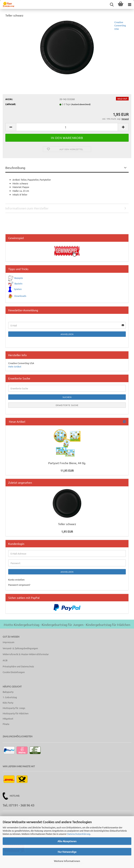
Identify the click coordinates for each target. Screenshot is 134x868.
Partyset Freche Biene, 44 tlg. (67, 463)
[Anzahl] (67, 127)
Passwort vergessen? (19, 585)
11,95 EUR (67, 470)
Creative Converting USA (120, 25)
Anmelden (67, 334)
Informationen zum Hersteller (27, 208)
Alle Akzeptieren (67, 841)
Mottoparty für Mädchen (16, 713)
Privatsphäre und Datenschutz (18, 666)
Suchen (67, 397)
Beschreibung (15, 168)
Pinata (6, 724)
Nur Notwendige (67, 852)
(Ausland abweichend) (81, 104)
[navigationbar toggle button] (130, 4)
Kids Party (8, 703)
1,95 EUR (67, 531)
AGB (5, 660)
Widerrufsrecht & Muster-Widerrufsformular (26, 654)
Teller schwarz (67, 524)
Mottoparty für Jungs (14, 708)
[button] (11, 127)
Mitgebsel (8, 719)
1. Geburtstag (10, 697)
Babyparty (8, 692)
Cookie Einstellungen (14, 672)
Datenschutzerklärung (79, 834)
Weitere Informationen (67, 861)
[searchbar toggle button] (112, 4)
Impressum (8, 642)
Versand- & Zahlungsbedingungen (20, 648)
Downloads (20, 296)
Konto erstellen (16, 580)
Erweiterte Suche (67, 405)
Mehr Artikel (15, 366)
